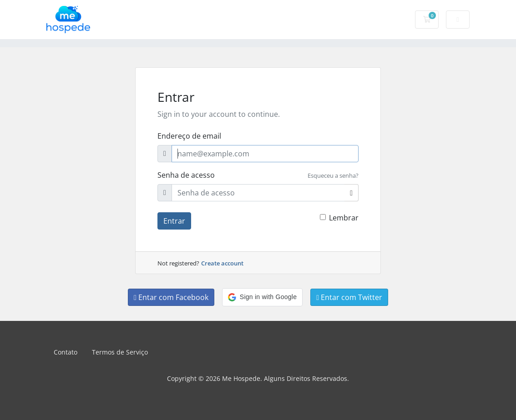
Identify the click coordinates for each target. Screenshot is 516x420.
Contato (66, 352)
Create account (222, 263)
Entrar (174, 221)
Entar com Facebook (171, 297)
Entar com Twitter (349, 297)
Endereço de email (189, 136)
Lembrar (344, 218)
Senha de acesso (186, 175)
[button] (262, 297)
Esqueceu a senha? (333, 175)
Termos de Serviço (120, 352)
